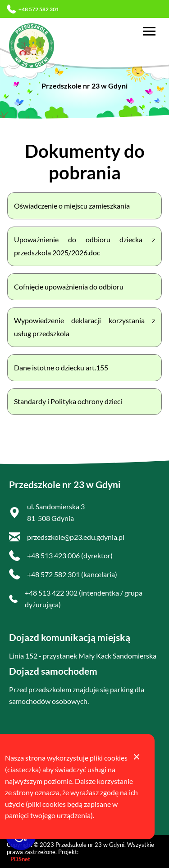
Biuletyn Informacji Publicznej (73, 778)
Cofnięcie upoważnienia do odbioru (69, 287)
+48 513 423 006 (53, 555)
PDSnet (20, 859)
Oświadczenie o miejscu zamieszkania (72, 206)
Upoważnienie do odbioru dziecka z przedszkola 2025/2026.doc (84, 246)
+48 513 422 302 (51, 593)
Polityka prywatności (42, 796)
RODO (20, 761)
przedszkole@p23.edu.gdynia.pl (76, 537)
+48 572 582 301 (33, 9)
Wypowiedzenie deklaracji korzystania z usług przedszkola (84, 327)
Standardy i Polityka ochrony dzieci (68, 401)
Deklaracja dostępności (45, 744)
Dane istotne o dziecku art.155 (61, 367)
